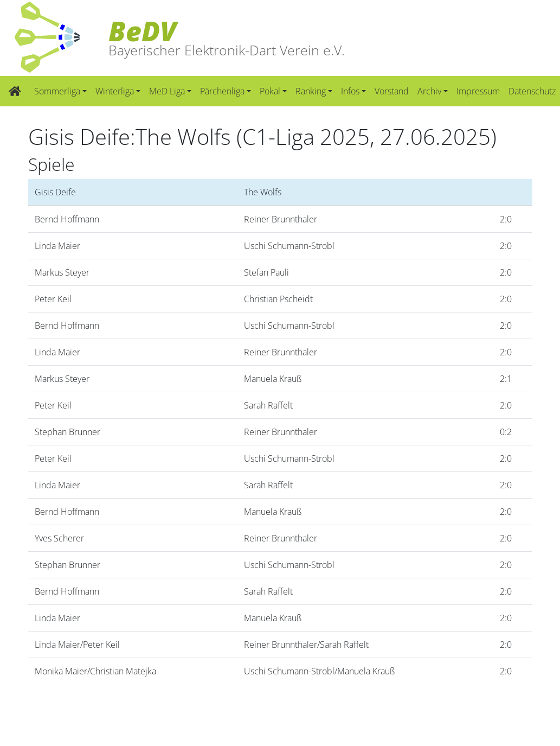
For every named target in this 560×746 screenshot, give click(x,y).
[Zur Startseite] (15, 91)
